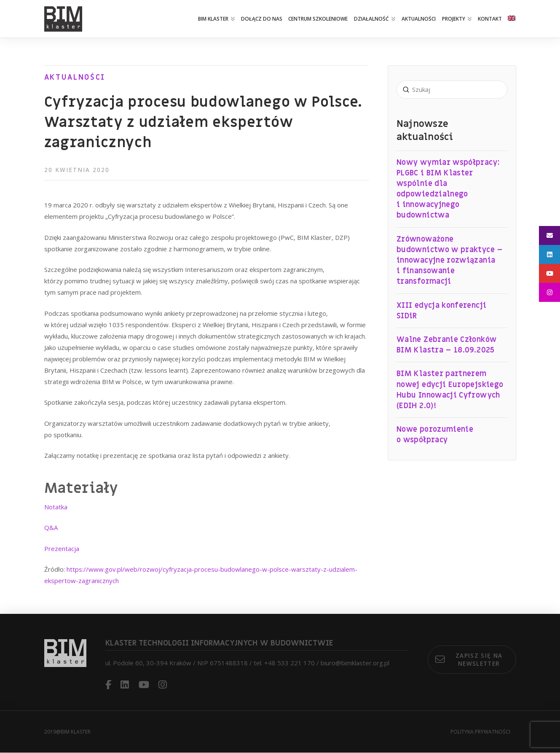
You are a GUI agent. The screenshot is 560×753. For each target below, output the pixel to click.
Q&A (51, 527)
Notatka (56, 507)
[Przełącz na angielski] (512, 19)
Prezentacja (62, 549)
